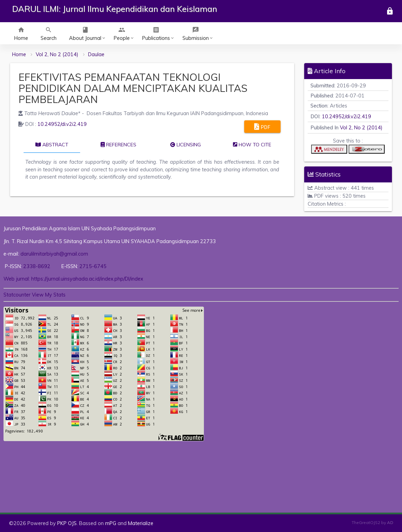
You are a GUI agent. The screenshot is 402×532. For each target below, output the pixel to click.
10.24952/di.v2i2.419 (62, 124)
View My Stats (49, 295)
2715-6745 (93, 266)
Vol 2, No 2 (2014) (57, 54)
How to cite (252, 145)
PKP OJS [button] (67, 523)
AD (390, 522)
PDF (262, 127)
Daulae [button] (96, 54)
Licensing (186, 145)
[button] (329, 151)
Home (19, 54)
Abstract (52, 145)
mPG (111, 523)
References (118, 145)
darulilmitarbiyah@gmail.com (54, 254)
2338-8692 (37, 266)
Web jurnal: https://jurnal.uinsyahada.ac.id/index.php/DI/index (73, 279)
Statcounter (17, 295)
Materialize (141, 523)
